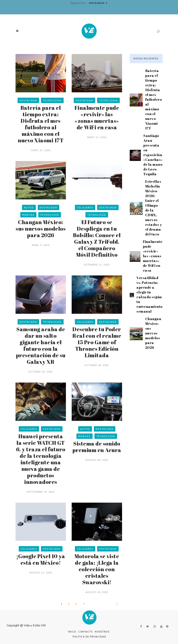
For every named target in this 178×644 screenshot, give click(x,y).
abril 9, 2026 (41, 245)
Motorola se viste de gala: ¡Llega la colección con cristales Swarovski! (97, 569)
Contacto (86, 632)
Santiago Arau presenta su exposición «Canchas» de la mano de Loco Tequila (153, 155)
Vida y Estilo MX (35, 625)
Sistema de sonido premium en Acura (97, 447)
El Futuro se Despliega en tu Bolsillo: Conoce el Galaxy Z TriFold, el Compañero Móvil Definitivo (97, 238)
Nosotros (102, 632)
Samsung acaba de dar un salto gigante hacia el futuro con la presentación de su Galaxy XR (41, 345)
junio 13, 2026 (41, 150)
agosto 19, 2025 (97, 592)
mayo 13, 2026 (97, 137)
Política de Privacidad (89, 637)
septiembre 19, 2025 (41, 492)
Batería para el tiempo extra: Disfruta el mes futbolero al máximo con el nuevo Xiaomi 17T (41, 124)
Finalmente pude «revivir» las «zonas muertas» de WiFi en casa (97, 117)
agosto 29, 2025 (97, 460)
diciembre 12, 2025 (97, 265)
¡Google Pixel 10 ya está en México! (41, 559)
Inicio (72, 632)
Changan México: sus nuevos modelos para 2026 (41, 229)
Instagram (98, 3)
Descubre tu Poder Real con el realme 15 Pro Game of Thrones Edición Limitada (97, 342)
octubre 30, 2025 (41, 372)
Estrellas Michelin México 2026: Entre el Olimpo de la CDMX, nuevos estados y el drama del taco (154, 208)
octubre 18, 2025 (97, 365)
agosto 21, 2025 (41, 573)
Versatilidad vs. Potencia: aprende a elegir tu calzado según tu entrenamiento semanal (150, 295)
